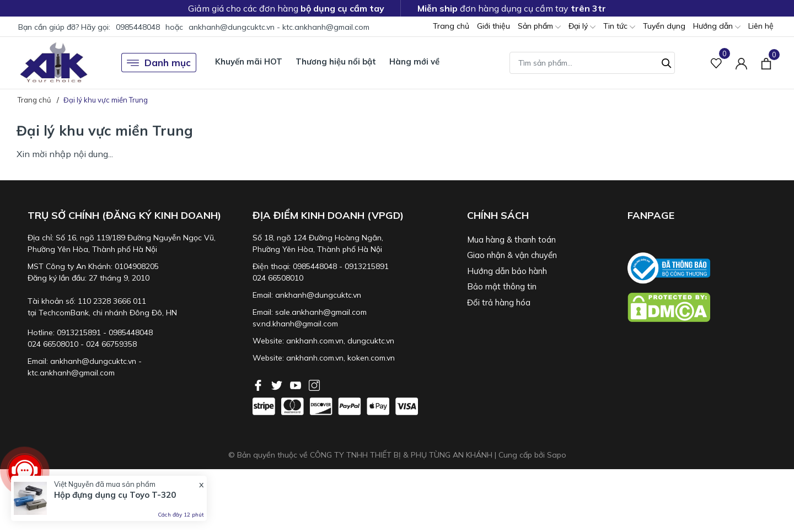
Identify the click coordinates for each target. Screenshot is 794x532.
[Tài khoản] (741, 63)
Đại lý (582, 27)
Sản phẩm (539, 27)
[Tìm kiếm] (667, 62)
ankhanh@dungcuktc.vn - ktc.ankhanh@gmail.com (279, 27)
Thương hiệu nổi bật (336, 61)
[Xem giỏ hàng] (766, 62)
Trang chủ (451, 26)
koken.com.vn (371, 358)
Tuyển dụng (664, 26)
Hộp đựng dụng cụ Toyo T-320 (115, 495)
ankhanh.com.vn (315, 341)
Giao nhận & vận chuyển (512, 255)
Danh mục (159, 63)
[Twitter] (278, 384)
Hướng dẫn (717, 27)
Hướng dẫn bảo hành (507, 271)
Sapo (557, 455)
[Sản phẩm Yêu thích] (717, 63)
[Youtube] (297, 384)
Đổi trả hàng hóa (499, 302)
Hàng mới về (414, 61)
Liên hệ (761, 26)
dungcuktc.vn (371, 341)
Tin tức (619, 27)
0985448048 (138, 27)
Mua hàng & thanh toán (511, 240)
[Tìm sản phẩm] (592, 63)
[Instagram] (314, 384)
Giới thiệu (493, 26)
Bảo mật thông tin (502, 286)
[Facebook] (259, 384)
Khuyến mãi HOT (249, 61)
